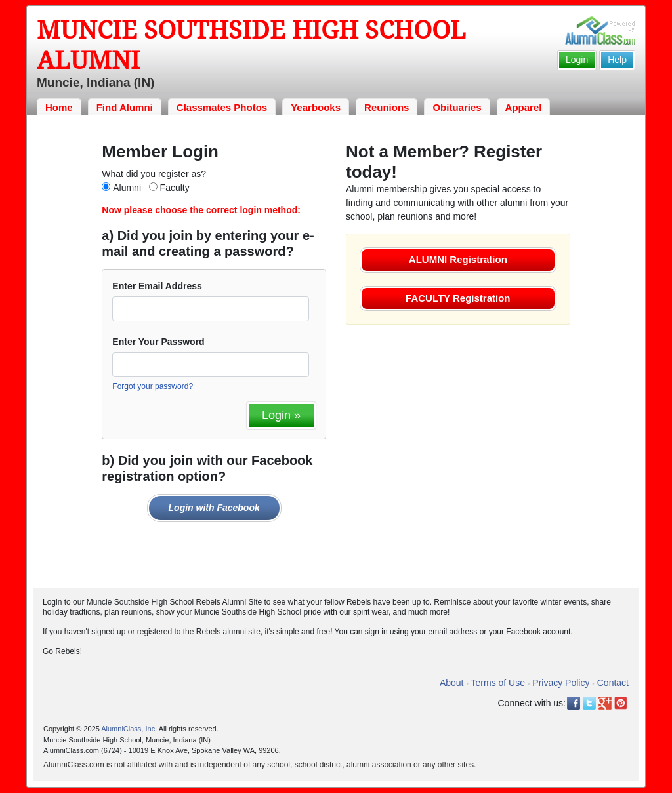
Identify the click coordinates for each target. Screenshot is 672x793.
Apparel (524, 107)
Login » (281, 415)
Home (59, 107)
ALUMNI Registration (458, 259)
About (452, 683)
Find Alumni (125, 107)
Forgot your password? (153, 386)
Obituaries (457, 107)
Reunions (387, 107)
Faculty (175, 188)
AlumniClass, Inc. (129, 729)
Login (577, 60)
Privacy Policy (561, 683)
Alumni (127, 188)
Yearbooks (316, 107)
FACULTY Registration (458, 298)
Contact (613, 683)
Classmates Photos (222, 107)
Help (617, 60)
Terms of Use (498, 683)
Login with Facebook (214, 508)
